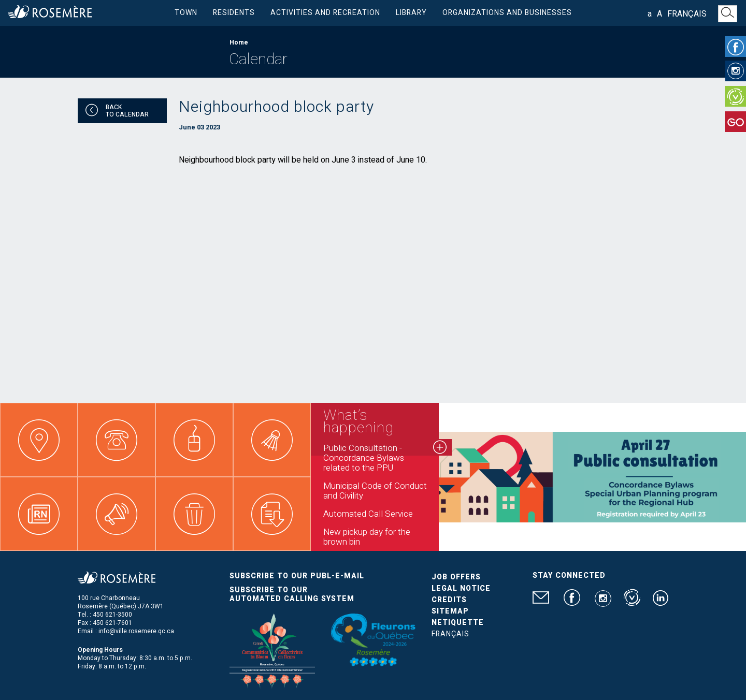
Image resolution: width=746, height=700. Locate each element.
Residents (234, 13)
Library (411, 13)
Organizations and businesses (507, 13)
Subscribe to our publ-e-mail (297, 576)
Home (239, 42)
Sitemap (450, 611)
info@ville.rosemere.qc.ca (136, 631)
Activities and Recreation (325, 13)
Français (687, 14)
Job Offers (456, 577)
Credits (449, 600)
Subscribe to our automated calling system (292, 594)
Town (186, 13)
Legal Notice (461, 588)
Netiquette (458, 623)
